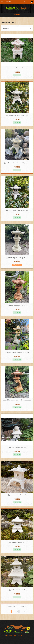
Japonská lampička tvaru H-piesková (17, 258)
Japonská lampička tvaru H (17, 305)
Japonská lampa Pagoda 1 (17, 542)
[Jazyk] (10, 2)
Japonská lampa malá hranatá (17, 495)
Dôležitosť (17, 29)
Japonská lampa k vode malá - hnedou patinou (17, 400)
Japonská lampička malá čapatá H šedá (17, 210)
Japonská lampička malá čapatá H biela (17, 115)
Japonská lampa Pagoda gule (17, 447)
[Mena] (3, 2)
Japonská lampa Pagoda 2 (17, 590)
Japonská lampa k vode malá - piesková (17, 353)
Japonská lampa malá (17, 68)
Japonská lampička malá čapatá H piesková (17, 163)
